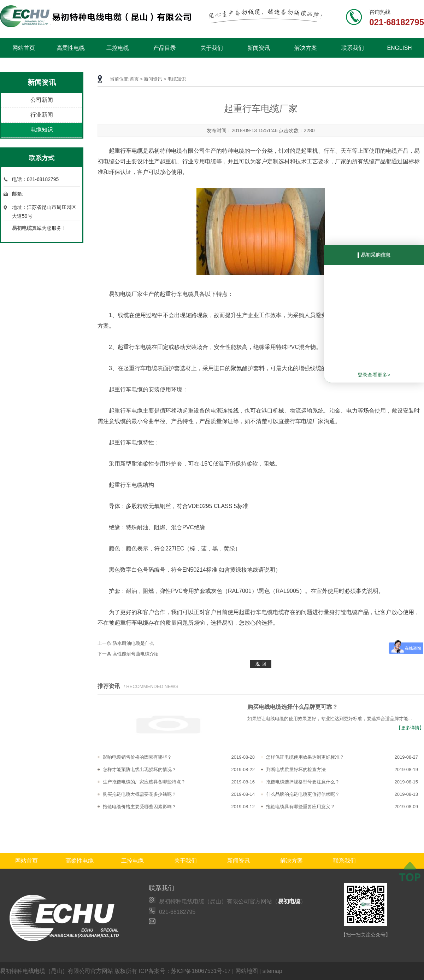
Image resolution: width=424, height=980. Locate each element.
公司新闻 (42, 100)
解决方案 (306, 48)
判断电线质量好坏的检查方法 (296, 769)
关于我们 (212, 48)
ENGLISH (399, 48)
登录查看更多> (374, 375)
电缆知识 (42, 130)
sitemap (272, 971)
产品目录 (165, 48)
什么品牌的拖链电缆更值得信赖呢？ (303, 794)
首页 (134, 79)
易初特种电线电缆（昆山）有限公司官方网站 (57, 971)
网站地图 (247, 971)
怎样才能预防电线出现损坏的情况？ (140, 769)
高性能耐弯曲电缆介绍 (136, 654)
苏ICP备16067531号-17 (201, 971)
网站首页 (24, 48)
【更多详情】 (410, 728)
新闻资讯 (259, 48)
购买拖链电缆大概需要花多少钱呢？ (140, 794)
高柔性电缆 (71, 48)
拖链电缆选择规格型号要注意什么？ (303, 782)
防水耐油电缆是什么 (133, 643)
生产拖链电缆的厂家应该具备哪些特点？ (144, 782)
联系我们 (353, 48)
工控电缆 (118, 48)
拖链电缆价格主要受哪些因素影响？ (140, 807)
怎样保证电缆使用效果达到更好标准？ (305, 757)
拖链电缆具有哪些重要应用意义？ (301, 807)
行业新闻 (42, 115)
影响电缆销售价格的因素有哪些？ (137, 757)
